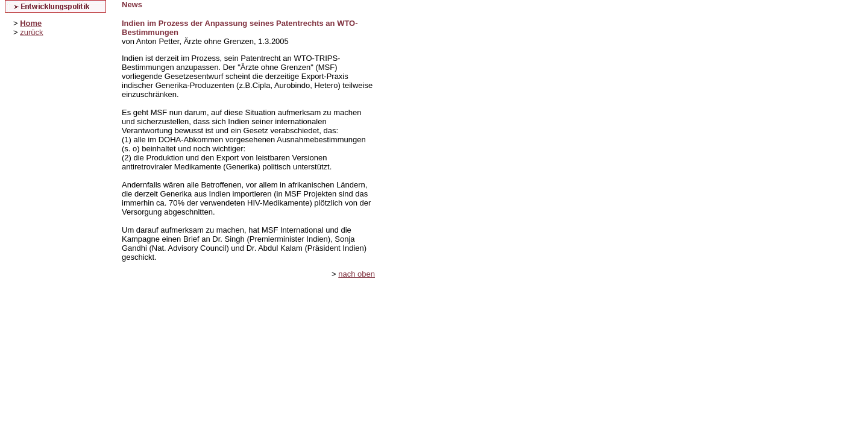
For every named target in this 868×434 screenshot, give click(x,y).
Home (31, 23)
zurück (31, 32)
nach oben (357, 274)
